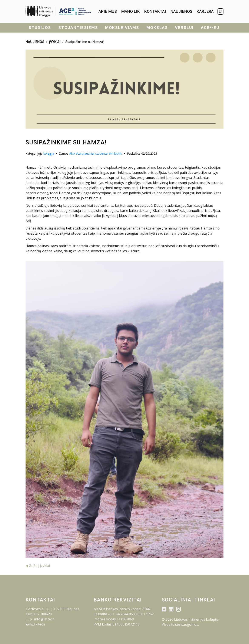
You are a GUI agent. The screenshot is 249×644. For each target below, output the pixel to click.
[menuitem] (108, 12)
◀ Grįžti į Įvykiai (38, 566)
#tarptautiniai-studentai (92, 153)
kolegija (49, 153)
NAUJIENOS (35, 42)
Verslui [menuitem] (184, 28)
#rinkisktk (115, 153)
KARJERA (205, 11)
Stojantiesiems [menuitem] (78, 28)
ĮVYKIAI (55, 42)
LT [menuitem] (220, 11)
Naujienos (181, 11)
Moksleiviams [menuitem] (122, 28)
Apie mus (108, 11)
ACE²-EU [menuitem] (210, 28)
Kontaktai (155, 11)
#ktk (72, 153)
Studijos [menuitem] (40, 28)
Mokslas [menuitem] (157, 28)
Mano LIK (131, 11)
